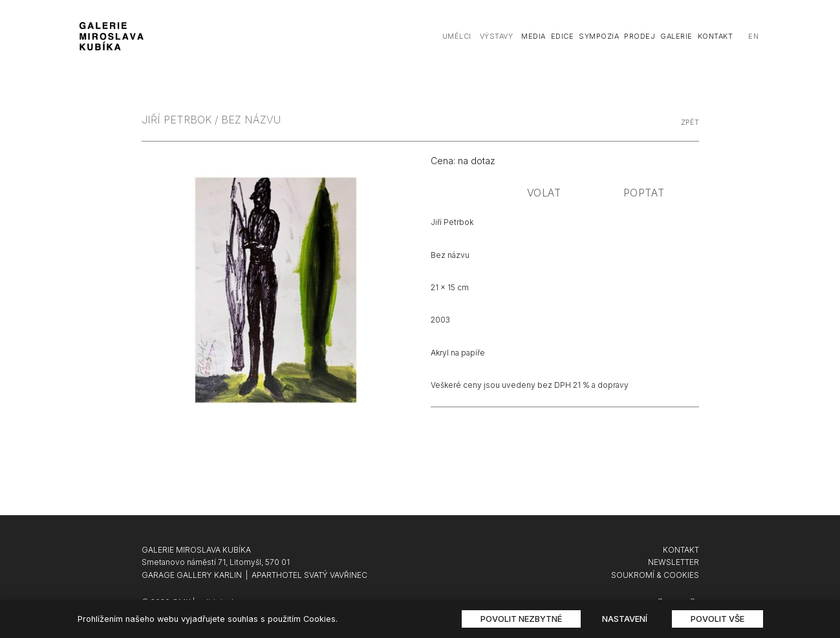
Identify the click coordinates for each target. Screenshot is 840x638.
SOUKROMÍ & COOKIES (655, 575)
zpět (690, 122)
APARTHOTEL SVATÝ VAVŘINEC (309, 575)
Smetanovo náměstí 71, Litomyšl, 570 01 (216, 562)
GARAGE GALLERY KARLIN (192, 575)
